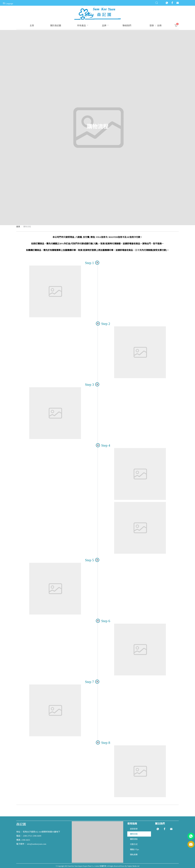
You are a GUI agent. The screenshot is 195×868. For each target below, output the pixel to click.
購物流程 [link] (27, 227)
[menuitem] (32, 26)
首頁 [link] (18, 227)
